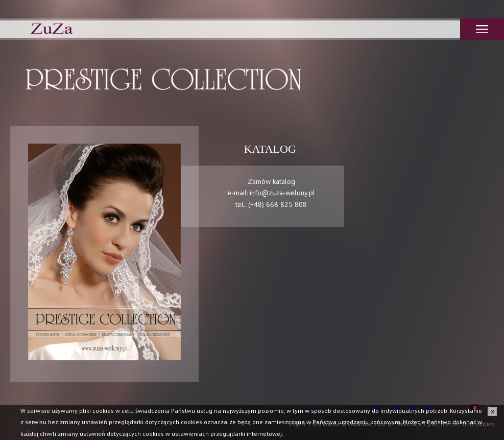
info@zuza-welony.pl (282, 193)
